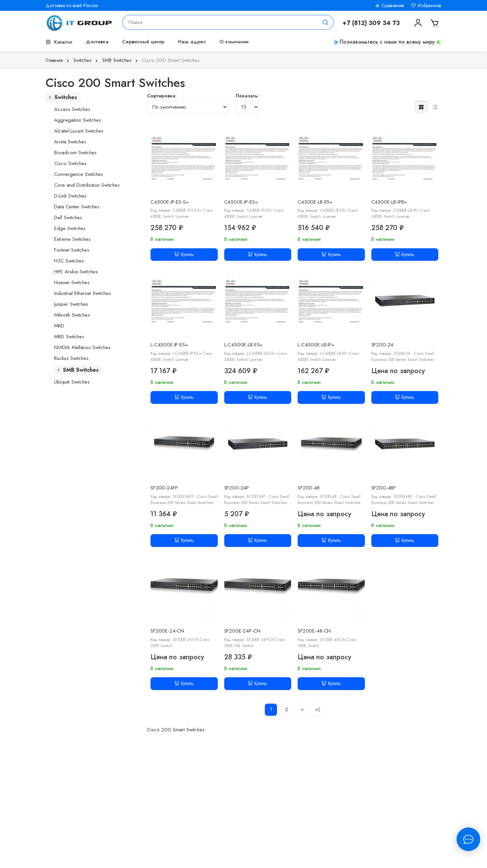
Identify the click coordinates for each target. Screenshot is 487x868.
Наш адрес (192, 42)
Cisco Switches (70, 163)
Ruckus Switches (71, 358)
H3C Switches (69, 261)
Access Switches (72, 109)
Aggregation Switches (78, 120)
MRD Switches (69, 337)
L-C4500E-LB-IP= (316, 345)
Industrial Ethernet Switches (83, 293)
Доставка (97, 42)
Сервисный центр (143, 42)
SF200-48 (309, 488)
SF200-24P (237, 488)
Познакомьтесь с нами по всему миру (387, 42)
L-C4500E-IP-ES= (169, 345)
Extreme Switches (72, 239)
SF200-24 (382, 345)
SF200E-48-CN (314, 631)
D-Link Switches (70, 196)
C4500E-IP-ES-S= (170, 202)
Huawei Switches (72, 282)
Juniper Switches (71, 304)
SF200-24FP (164, 488)
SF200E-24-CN (167, 631)
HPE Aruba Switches (76, 272)
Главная (58, 60)
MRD (59, 326)
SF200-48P (384, 488)
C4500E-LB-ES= (315, 202)
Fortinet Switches (72, 250)
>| (318, 709)
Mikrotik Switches (72, 315)
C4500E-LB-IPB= (389, 202)
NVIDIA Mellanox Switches (82, 347)
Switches (86, 60)
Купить (184, 254)
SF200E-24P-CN (242, 631)
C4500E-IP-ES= (241, 202)
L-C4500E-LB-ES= (243, 345)
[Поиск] (326, 22)
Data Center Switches (77, 207)
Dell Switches (68, 218)
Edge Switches (70, 228)
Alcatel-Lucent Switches (79, 131)
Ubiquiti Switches (72, 382)
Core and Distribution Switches (87, 185)
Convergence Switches (79, 174)
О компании (234, 42)
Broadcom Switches (75, 153)
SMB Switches (121, 60)
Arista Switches (70, 142)
